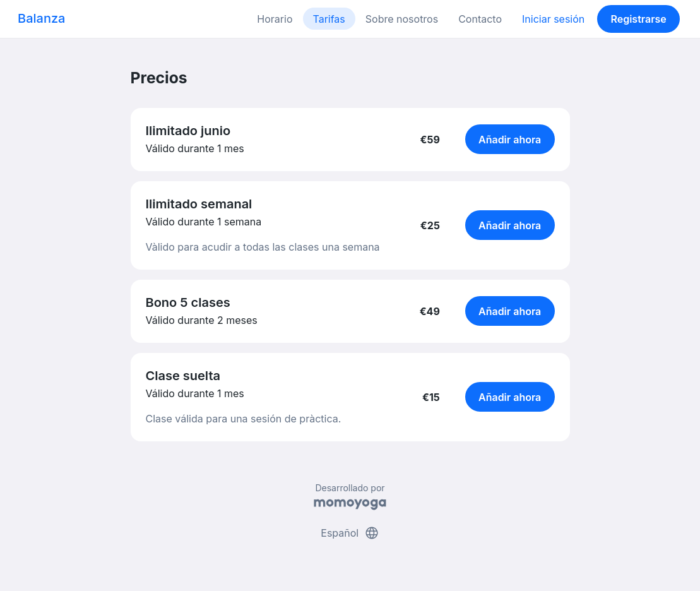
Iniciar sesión (553, 19)
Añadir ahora (510, 140)
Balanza (41, 18)
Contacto (480, 19)
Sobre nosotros (402, 19)
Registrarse (638, 19)
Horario (275, 19)
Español (350, 533)
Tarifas (329, 19)
